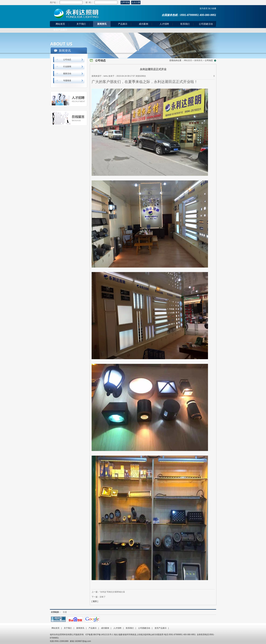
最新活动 (67, 74)
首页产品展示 (60, 30)
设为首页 (204, 8)
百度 (65, 612)
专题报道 (67, 80)
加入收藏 (212, 8)
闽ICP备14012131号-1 (103, 635)
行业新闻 (67, 67)
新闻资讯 (102, 24)
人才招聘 (164, 24)
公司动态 (67, 60)
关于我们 (81, 24)
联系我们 (185, 24)
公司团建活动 (206, 24)
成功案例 (143, 24)
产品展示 (123, 24)
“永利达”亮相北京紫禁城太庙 (112, 592)
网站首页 (60, 24)
